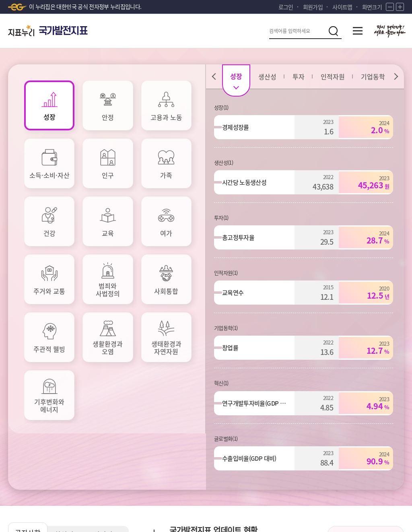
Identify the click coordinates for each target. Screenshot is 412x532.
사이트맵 (342, 7)
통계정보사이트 (344, 466)
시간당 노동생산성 (248, 182)
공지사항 (28, 302)
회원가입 (313, 7)
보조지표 (219, 381)
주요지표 (219, 356)
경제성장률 (240, 127)
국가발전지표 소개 (366, 328)
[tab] (49, 105)
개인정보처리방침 (31, 466)
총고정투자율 (242, 237)
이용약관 (142, 466)
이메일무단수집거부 (92, 466)
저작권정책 (180, 466)
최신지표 (68, 304)
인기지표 (109, 304)
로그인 (286, 7)
